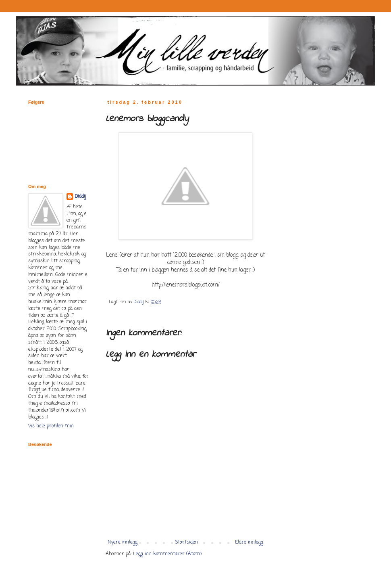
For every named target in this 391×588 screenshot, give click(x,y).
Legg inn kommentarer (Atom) (167, 554)
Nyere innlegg (123, 542)
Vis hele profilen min (51, 426)
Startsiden (186, 542)
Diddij (80, 197)
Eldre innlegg (249, 542)
